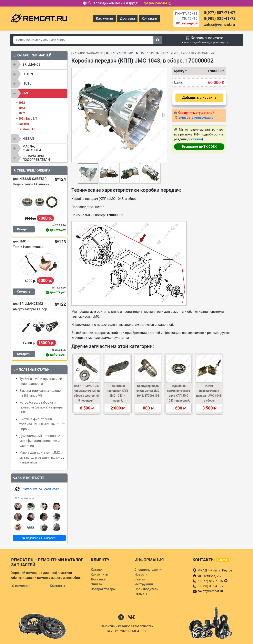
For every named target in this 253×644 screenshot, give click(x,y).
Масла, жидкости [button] (32, 148)
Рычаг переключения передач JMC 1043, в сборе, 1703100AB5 (209, 396)
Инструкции (144, 584)
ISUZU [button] (27, 84)
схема (222, 560)
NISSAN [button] (28, 139)
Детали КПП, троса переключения (188, 53)
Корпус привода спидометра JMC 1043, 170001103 (148, 391)
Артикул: (180, 71)
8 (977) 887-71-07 (213, 581)
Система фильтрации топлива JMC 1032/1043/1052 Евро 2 (42, 424)
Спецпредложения (149, 570)
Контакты (149, 18)
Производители (146, 589)
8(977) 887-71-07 (220, 13)
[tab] (39, 65)
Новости (141, 574)
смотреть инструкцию (196, 118)
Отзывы (141, 594)
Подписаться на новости (39, 538)
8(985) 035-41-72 (220, 18)
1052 (22, 113)
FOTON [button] (28, 74)
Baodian (24, 124)
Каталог (97, 570)
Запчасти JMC (122, 53)
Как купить (104, 18)
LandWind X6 (27, 129)
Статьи (140, 579)
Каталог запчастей (88, 53)
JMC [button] (26, 93)
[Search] (83, 40)
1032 (22, 103)
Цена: (179, 82)
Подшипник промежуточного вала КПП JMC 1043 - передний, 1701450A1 (179, 396)
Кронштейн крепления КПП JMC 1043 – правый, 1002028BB (117, 396)
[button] (163, 115)
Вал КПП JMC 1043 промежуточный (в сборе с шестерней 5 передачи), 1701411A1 (87, 396)
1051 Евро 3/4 (28, 119)
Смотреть (24, 229)
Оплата (96, 584)
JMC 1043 (147, 53)
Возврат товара (103, 589)
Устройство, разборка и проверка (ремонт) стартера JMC (41, 407)
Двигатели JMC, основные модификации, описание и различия (40, 441)
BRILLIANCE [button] (31, 64)
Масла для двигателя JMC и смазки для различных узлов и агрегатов (42, 457)
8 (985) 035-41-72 (211, 586)
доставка (195, 139)
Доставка (127, 18)
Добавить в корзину (199, 98)
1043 (22, 108)
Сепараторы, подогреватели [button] (36, 158)
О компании (21, 586)
